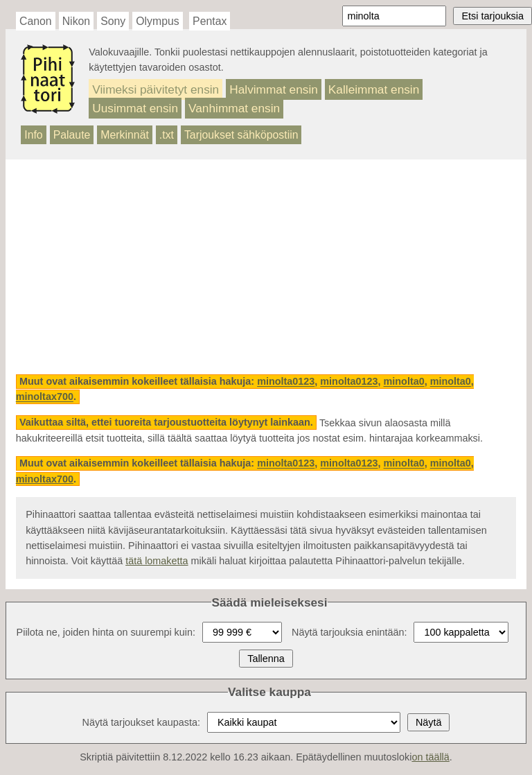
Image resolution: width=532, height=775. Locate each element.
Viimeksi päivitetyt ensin (156, 89)
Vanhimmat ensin (234, 108)
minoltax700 (45, 397)
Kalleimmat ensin (374, 89)
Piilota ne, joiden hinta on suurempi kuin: (106, 632)
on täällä (430, 757)
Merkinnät (125, 135)
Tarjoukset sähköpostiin (241, 135)
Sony (113, 21)
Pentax (210, 21)
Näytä (429, 722)
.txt (167, 135)
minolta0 (404, 382)
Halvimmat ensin (274, 89)
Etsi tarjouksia (493, 16)
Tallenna (266, 659)
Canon (36, 21)
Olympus (157, 21)
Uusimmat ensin (135, 108)
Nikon (76, 21)
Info (33, 135)
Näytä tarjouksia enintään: (349, 632)
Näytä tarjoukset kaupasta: (141, 722)
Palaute (72, 135)
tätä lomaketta (157, 561)
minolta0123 (286, 382)
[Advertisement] (266, 267)
